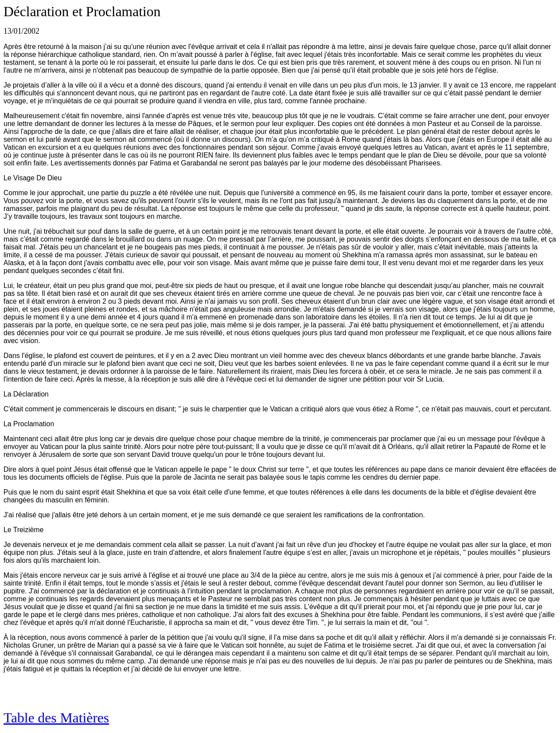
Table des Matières (56, 718)
